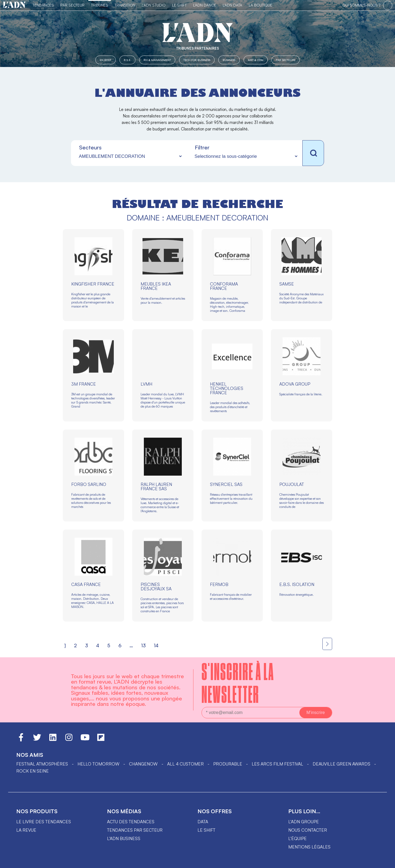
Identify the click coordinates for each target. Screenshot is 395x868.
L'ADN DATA (232, 5)
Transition (125, 5)
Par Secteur (72, 5)
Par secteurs (286, 60)
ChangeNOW (143, 764)
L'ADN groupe (304, 822)
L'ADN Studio (154, 5)
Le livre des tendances (44, 822)
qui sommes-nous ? (361, 5)
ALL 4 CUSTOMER (185, 764)
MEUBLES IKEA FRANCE (156, 286)
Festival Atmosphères (42, 764)
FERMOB (219, 584)
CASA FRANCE (86, 584)
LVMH (146, 384)
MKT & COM (256, 60)
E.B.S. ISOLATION (297, 584)
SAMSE (287, 284)
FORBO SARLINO (89, 484)
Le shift (206, 830)
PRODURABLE (228, 764)
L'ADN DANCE (205, 5)
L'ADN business (124, 838)
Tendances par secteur (135, 830)
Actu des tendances (131, 822)
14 (156, 645)
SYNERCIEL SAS (226, 484)
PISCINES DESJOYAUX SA (156, 587)
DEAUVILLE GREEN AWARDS (341, 764)
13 (143, 645)
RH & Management (157, 60)
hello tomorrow (98, 764)
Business (229, 60)
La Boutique (260, 5)
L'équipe (297, 838)
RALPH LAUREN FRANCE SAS (156, 486)
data (203, 822)
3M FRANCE (84, 384)
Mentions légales (309, 847)
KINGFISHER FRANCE (93, 284)
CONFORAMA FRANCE (224, 286)
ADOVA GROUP (295, 384)
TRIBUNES (100, 5)
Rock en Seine (33, 771)
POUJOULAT (292, 484)
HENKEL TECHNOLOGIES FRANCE (227, 388)
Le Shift (179, 5)
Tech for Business (197, 60)
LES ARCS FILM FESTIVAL (277, 764)
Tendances (43, 5)
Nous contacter (308, 830)
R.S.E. (127, 60)
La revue (26, 830)
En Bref (106, 60)
